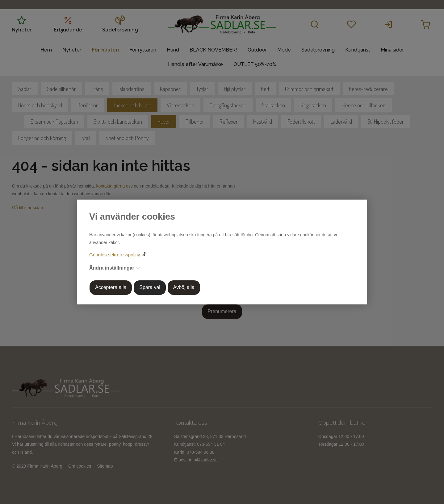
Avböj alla (184, 287)
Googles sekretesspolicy (115, 255)
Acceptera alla (111, 287)
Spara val (150, 287)
